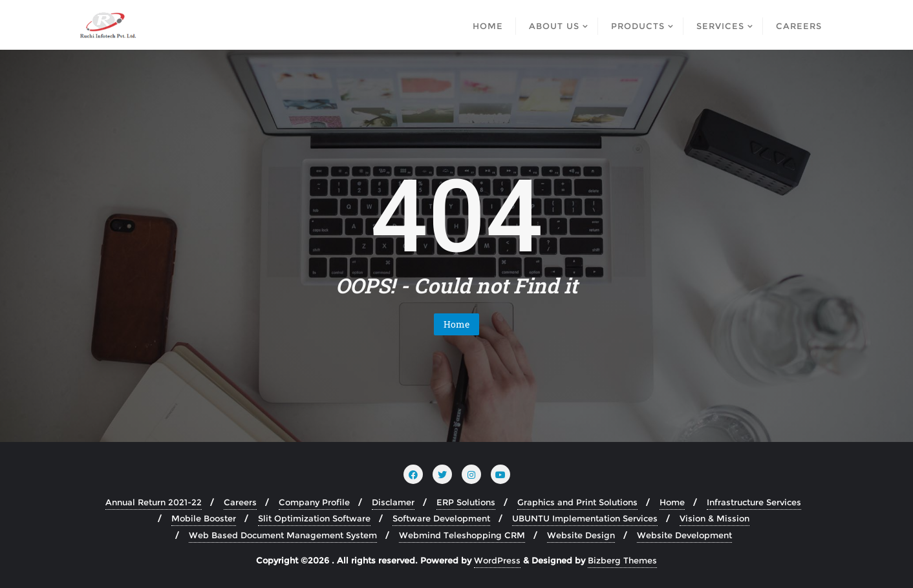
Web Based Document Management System (283, 535)
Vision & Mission (714, 518)
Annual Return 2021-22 (154, 502)
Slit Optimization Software (314, 518)
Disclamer (393, 502)
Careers (240, 502)
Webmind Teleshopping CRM (462, 535)
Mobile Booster (204, 518)
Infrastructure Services (754, 502)
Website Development (684, 535)
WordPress (497, 560)
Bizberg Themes (622, 560)
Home (456, 324)
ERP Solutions (466, 502)
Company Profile (314, 502)
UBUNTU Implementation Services (585, 518)
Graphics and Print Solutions (577, 502)
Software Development (441, 518)
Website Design (581, 535)
